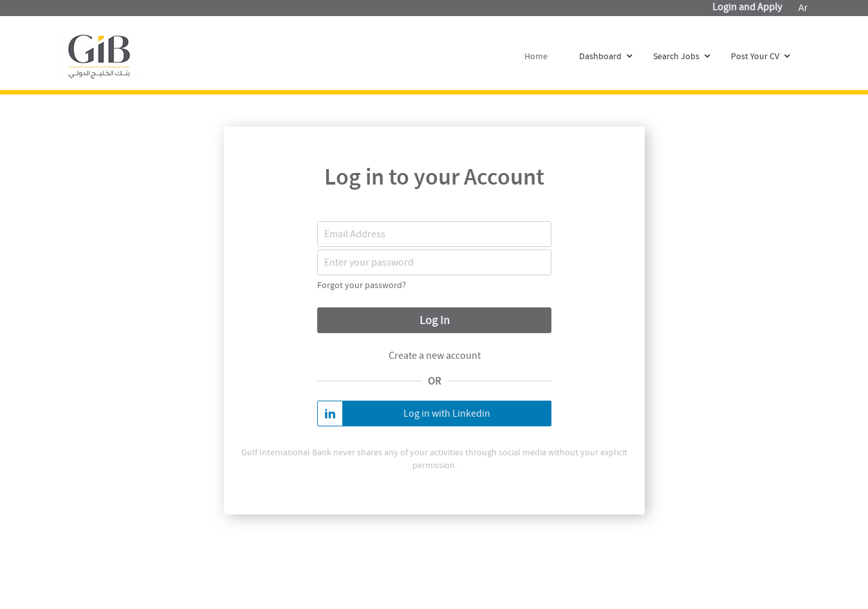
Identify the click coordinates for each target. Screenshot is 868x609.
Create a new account (434, 356)
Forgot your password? (362, 285)
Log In (434, 321)
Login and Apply (747, 7)
